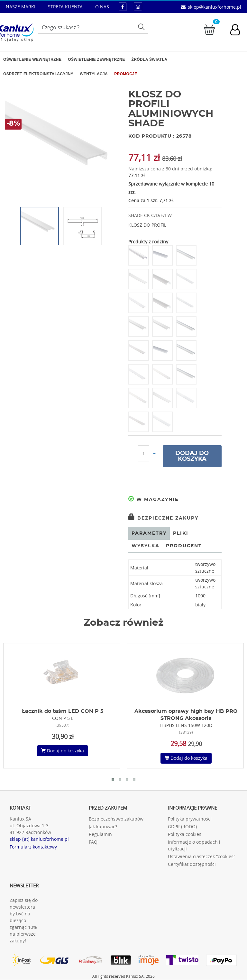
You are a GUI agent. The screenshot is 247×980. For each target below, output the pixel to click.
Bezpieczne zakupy (163, 518)
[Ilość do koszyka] (144, 453)
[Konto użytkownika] (238, 31)
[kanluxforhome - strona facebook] (123, 7)
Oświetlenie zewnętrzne (96, 59)
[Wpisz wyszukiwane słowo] (93, 27)
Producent (184, 546)
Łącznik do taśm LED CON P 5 (63, 711)
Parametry (149, 533)
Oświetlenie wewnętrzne (32, 59)
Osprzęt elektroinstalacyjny (38, 74)
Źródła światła (150, 59)
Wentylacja (94, 74)
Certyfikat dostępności (192, 864)
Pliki (181, 533)
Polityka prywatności (190, 819)
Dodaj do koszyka (192, 456)
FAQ (93, 842)
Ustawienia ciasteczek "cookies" (202, 856)
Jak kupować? (103, 826)
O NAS (102, 7)
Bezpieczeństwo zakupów (116, 819)
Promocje (126, 74)
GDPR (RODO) (182, 826)
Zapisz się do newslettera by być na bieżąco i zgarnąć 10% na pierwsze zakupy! (24, 920)
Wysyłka (146, 546)
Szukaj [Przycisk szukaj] (142, 27)
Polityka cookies (185, 834)
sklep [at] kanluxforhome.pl (39, 839)
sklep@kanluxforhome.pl (215, 7)
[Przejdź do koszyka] (209, 29)
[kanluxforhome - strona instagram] (138, 7)
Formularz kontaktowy (33, 847)
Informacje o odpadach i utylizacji (194, 845)
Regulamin (100, 834)
